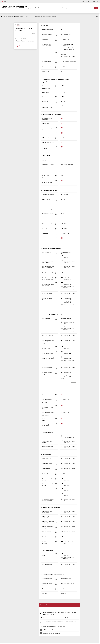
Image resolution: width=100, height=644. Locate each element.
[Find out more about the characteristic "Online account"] (56, 72)
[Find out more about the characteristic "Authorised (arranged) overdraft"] (56, 35)
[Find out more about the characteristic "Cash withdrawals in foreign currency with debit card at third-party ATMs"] (56, 283)
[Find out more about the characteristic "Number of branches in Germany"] (56, 159)
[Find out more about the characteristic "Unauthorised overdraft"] (56, 229)
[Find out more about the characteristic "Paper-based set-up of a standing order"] (56, 512)
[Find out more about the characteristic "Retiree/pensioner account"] (56, 143)
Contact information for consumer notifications (25, 41)
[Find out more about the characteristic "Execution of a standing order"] (56, 532)
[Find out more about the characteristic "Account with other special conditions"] (56, 147)
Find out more (73, 290)
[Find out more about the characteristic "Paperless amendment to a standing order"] (56, 527)
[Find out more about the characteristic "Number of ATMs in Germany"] (56, 176)
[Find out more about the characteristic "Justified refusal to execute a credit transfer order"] (56, 499)
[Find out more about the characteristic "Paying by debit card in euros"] (56, 294)
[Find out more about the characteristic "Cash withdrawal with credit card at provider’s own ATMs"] (56, 400)
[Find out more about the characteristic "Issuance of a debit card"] (56, 53)
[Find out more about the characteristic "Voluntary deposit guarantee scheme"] (56, 200)
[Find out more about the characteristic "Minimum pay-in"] (56, 124)
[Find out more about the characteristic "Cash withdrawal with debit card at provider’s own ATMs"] (56, 266)
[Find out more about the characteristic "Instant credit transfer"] (56, 489)
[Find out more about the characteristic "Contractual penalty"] (56, 589)
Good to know (40, 8)
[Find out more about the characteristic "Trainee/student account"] (56, 133)
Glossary (64, 8)
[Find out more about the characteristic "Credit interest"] (56, 40)
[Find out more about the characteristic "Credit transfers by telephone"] (56, 474)
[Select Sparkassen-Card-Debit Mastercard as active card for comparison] (62, 45)
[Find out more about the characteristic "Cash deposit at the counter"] (56, 554)
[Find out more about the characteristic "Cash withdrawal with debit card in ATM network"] (56, 273)
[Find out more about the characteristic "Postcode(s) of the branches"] (56, 164)
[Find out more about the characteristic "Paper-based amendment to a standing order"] (56, 522)
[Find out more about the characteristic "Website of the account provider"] (56, 584)
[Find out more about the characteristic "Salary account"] (56, 138)
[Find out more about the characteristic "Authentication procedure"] (56, 106)
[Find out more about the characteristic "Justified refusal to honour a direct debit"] (56, 542)
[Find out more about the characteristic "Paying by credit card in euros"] (56, 419)
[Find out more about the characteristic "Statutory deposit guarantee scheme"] (56, 195)
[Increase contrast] (89, 2)
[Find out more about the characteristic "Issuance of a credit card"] (56, 67)
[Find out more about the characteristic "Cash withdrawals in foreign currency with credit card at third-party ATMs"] (56, 413)
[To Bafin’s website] (5, 2)
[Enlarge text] (91, 2)
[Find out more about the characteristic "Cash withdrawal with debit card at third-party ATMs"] (56, 278)
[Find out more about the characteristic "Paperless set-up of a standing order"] (56, 517)
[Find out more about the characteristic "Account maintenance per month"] (56, 30)
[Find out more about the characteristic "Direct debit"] (56, 537)
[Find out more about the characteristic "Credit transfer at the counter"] (56, 464)
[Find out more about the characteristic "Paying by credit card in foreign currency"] (56, 424)
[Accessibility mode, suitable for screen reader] (94, 2)
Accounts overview (53, 8)
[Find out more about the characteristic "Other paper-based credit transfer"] (56, 484)
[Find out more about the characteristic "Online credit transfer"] (56, 459)
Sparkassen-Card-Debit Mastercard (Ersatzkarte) (68, 49)
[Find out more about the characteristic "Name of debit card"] (56, 45)
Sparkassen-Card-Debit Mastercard (68, 45)
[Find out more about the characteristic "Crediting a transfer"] (56, 494)
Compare (21, 46)
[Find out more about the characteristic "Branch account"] (56, 92)
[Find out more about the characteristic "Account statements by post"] (56, 436)
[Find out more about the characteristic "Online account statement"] (56, 447)
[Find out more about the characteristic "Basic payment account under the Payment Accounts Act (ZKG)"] (56, 86)
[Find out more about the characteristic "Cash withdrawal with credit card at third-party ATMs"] (56, 406)
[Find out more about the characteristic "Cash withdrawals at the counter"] (56, 565)
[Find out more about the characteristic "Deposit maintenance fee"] (56, 238)
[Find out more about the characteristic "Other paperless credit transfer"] (56, 479)
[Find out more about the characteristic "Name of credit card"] (56, 62)
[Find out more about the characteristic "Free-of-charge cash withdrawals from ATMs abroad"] (56, 181)
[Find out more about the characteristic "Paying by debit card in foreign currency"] (56, 299)
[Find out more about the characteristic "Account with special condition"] (56, 118)
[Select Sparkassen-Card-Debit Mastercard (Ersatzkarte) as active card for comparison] (62, 49)
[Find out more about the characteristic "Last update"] (56, 594)
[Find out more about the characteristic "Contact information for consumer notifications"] (56, 579)
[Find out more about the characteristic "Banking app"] (56, 102)
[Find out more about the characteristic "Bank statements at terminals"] (56, 441)
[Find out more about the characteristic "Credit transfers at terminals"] (56, 469)
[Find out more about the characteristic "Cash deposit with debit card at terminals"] (56, 261)
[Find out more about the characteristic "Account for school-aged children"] (56, 128)
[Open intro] (97, 2)
